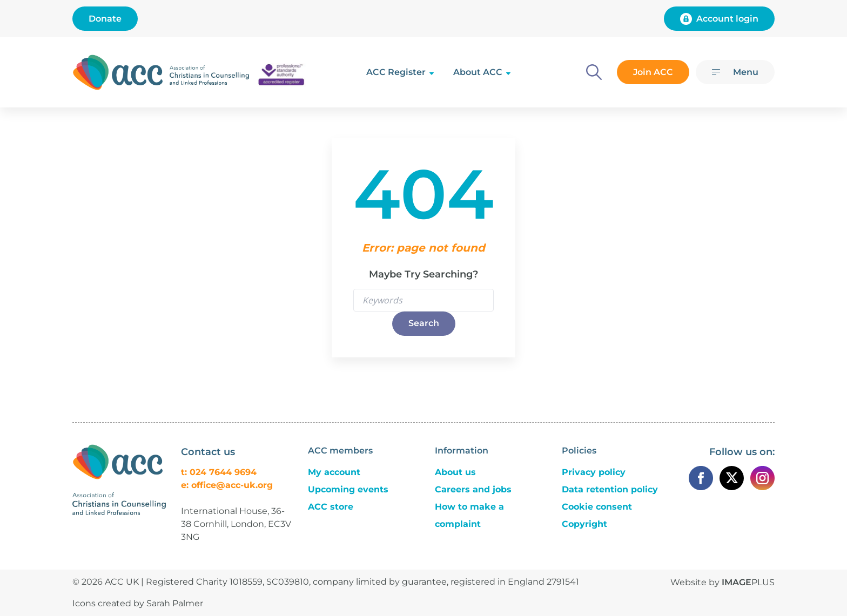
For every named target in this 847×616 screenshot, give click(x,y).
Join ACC (653, 72)
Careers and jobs (473, 489)
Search (424, 323)
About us (455, 472)
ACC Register (396, 72)
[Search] (594, 72)
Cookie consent (597, 507)
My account (334, 472)
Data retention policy (610, 489)
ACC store (331, 507)
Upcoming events (348, 489)
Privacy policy (594, 472)
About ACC (478, 72)
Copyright (584, 524)
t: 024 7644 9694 (219, 472)
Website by (722, 582)
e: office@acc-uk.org (227, 485)
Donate (105, 19)
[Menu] (735, 72)
